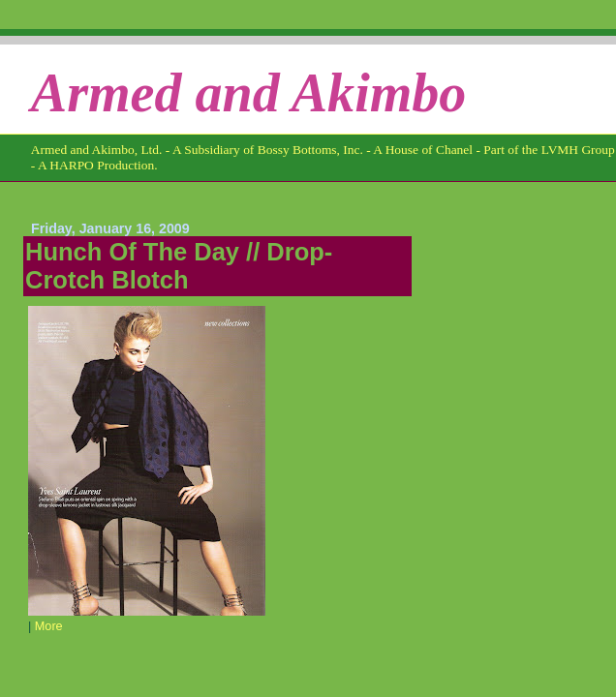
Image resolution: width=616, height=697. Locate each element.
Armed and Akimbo (249, 93)
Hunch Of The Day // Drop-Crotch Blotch (179, 266)
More (49, 626)
